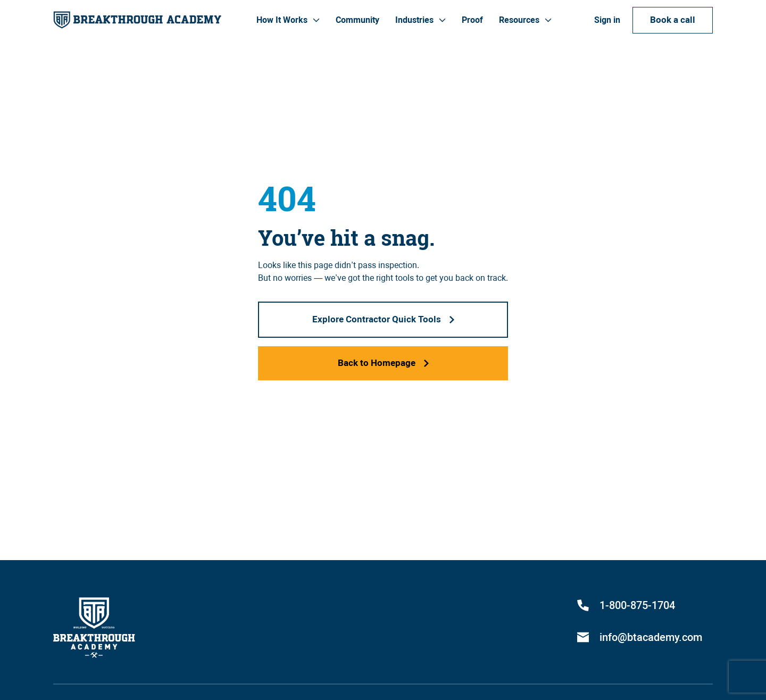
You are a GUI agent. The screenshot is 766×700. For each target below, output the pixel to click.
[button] (288, 20)
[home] (137, 20)
